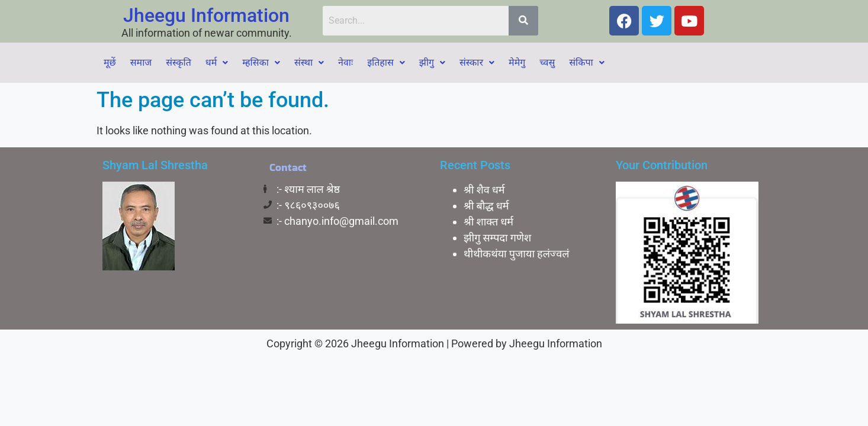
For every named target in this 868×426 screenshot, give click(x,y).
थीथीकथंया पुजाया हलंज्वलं (516, 254)
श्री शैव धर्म (484, 190)
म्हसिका (261, 62)
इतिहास (386, 62)
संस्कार (477, 62)
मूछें (110, 62)
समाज (141, 62)
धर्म (217, 62)
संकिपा (586, 62)
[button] (217, 63)
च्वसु (547, 62)
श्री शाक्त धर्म (488, 222)
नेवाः (345, 62)
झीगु (432, 62)
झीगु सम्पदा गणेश (497, 238)
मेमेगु (517, 62)
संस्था (309, 62)
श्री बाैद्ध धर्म (486, 206)
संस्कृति (179, 62)
